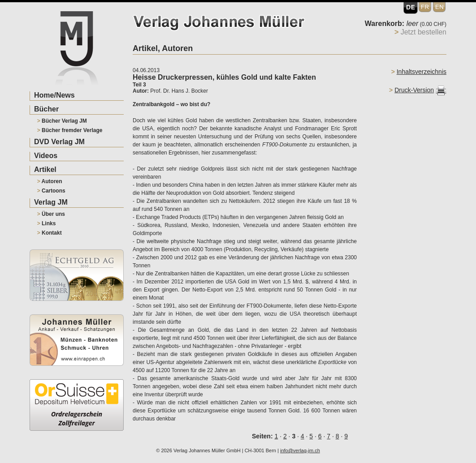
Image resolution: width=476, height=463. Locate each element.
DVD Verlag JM (59, 142)
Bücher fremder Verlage (70, 130)
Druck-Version (414, 90)
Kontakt (50, 233)
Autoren (50, 181)
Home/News (54, 95)
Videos (46, 156)
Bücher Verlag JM (62, 121)
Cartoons (51, 191)
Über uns (51, 214)
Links (47, 223)
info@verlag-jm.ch (300, 450)
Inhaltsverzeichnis (422, 72)
